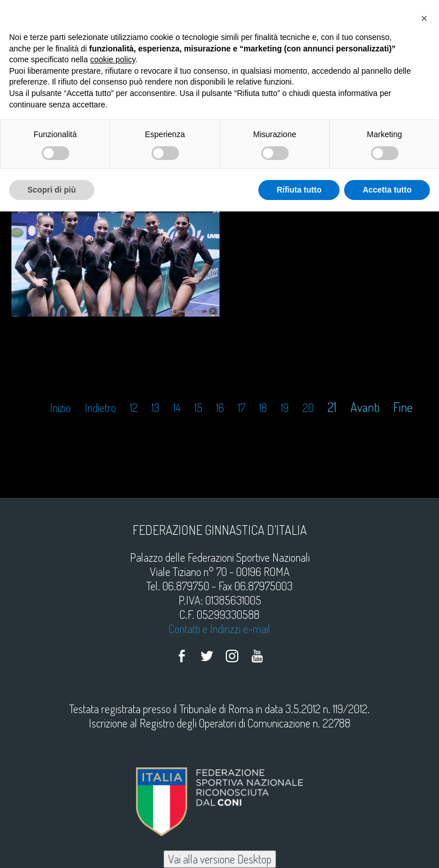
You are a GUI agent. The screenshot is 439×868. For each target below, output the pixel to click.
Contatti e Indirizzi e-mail (219, 629)
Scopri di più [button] (52, 190)
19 (285, 408)
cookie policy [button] (113, 59)
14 (177, 408)
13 (155, 408)
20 (308, 408)
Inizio (60, 408)
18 (263, 408)
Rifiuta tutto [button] (299, 190)
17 (242, 408)
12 (134, 408)
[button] (424, 18)
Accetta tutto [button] (387, 190)
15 (198, 408)
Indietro (100, 408)
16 (220, 408)
